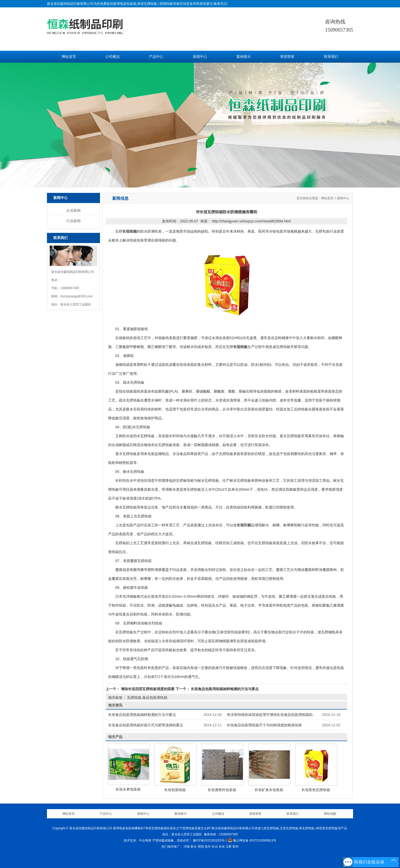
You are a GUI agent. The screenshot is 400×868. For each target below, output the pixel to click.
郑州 (235, 847)
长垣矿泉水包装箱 (269, 790)
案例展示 (244, 57)
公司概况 (112, 57)
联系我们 (331, 57)
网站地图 (330, 814)
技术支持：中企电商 (137, 840)
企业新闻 (73, 210)
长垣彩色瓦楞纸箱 (316, 790)
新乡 (194, 847)
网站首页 (69, 57)
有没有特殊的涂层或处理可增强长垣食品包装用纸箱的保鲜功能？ (279, 715)
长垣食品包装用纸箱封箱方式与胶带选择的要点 (146, 725)
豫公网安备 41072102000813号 (252, 840)
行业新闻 (73, 221)
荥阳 (201, 847)
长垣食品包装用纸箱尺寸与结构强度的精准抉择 (264, 725)
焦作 (208, 847)
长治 (215, 847)
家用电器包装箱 (125, 4)
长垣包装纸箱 (175, 790)
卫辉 (229, 847)
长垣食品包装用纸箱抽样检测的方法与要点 (224, 689)
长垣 (222, 847)
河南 (187, 847)
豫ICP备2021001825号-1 (210, 840)
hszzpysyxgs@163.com (77, 296)
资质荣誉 (287, 57)
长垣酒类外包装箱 (222, 790)
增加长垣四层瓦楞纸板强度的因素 (148, 689)
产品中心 (156, 57)
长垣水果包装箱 (128, 789)
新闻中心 (200, 57)
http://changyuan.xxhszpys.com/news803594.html (251, 221)
